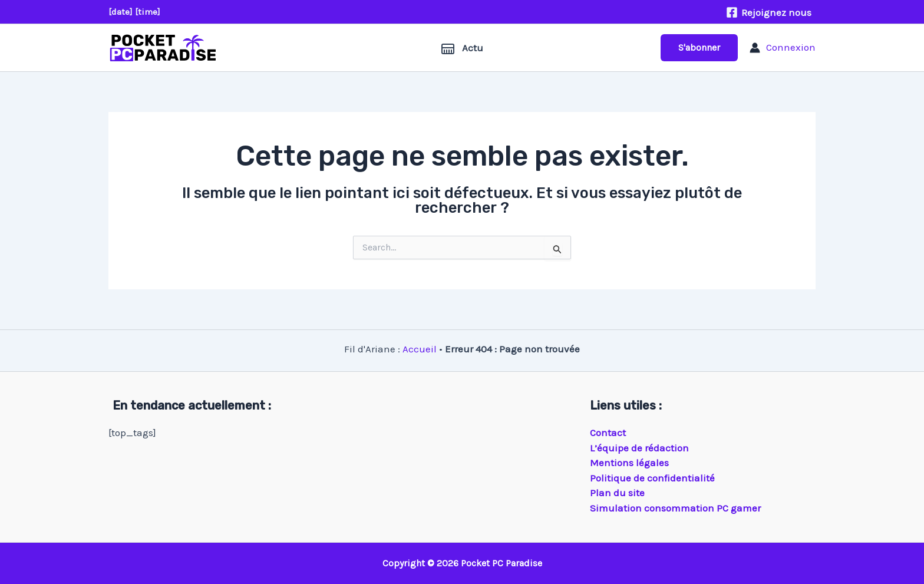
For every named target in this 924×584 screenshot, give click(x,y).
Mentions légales (629, 463)
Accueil (420, 349)
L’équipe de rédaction (639, 448)
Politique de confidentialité (652, 478)
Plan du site (617, 493)
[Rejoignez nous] (769, 12)
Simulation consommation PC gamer (675, 508)
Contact (608, 433)
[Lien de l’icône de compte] (783, 48)
